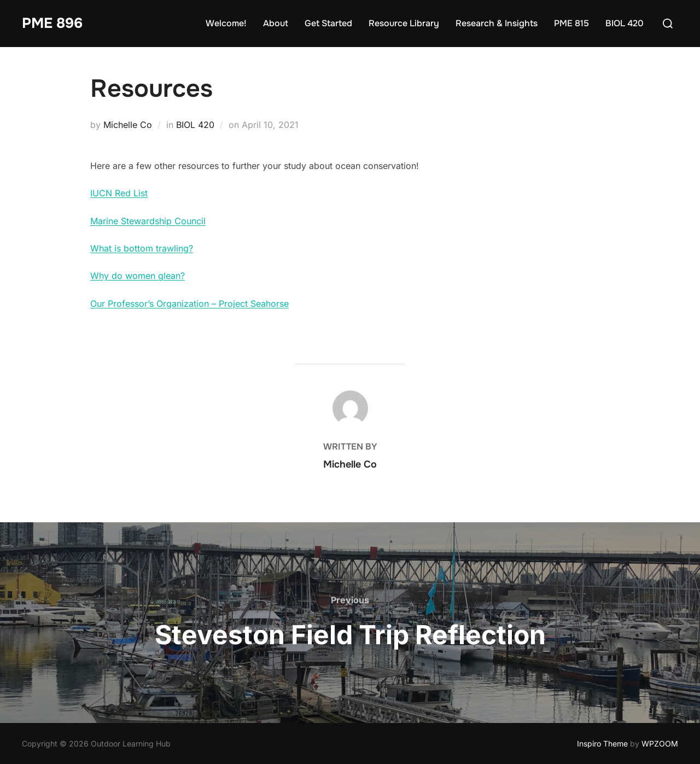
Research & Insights (497, 23)
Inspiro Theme (602, 743)
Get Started (328, 23)
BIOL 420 (625, 23)
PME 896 (52, 23)
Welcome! (226, 23)
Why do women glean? (138, 276)
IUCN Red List (119, 193)
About (276, 23)
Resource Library (404, 23)
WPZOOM (660, 743)
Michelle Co (128, 125)
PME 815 (571, 23)
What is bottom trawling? (142, 248)
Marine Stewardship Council (148, 221)
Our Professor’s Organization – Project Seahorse (189, 304)
